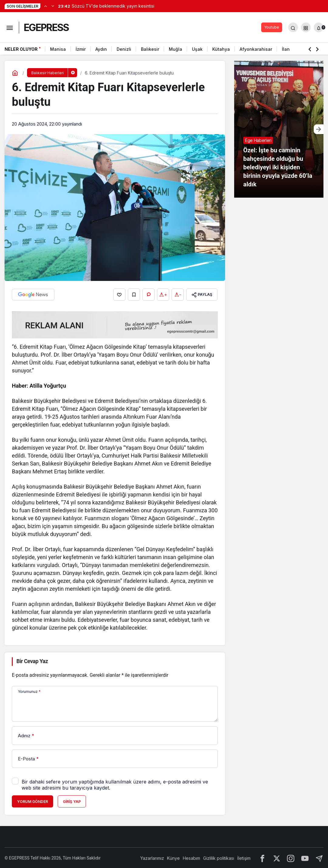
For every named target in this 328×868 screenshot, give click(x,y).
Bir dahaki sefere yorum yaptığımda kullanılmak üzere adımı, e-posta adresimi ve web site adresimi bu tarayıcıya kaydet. (115, 784)
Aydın (101, 49)
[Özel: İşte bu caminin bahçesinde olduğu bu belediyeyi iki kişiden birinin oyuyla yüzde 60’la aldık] (279, 129)
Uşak (197, 49)
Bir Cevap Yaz (32, 661)
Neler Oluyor (21, 49)
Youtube (272, 27)
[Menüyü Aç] (9, 27)
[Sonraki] (53, 6)
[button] (306, 27)
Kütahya (221, 49)
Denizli (124, 49)
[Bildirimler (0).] (319, 27)
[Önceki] (46, 6)
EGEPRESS (46, 28)
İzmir (81, 49)
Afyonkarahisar (256, 49)
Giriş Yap (72, 801)
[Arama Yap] (293, 27)
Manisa (58, 49)
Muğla (176, 49)
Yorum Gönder (32, 801)
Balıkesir (150, 49)
